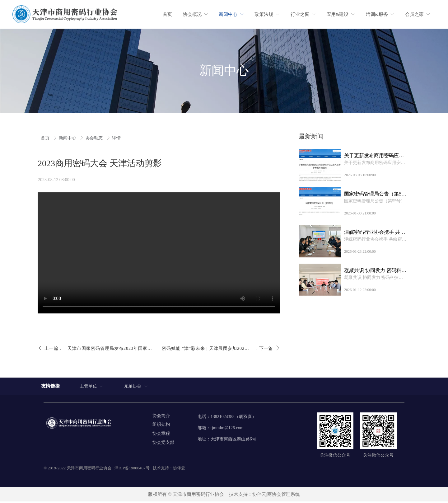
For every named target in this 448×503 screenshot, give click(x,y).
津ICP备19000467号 (132, 470)
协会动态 (95, 138)
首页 (46, 138)
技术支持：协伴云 (169, 470)
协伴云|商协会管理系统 (276, 496)
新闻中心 (68, 138)
